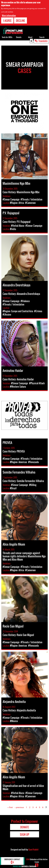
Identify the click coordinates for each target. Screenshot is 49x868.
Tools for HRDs (7, 37)
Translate (43, 41)
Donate (19, 37)
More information (9, 15)
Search (42, 37)
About (30, 37)
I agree (7, 20)
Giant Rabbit (33, 850)
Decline (20, 20)
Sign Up (24, 834)
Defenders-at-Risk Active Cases (37, 861)
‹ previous (19, 807)
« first (10, 807)
